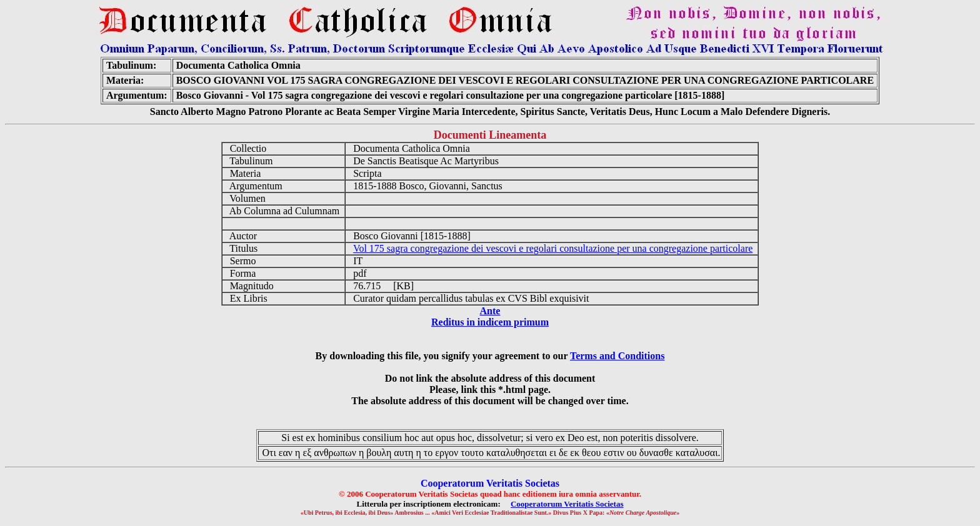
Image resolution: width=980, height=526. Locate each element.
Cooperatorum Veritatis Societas (567, 504)
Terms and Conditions (617, 356)
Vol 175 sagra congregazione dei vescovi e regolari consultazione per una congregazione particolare (553, 248)
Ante (490, 311)
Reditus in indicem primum (490, 322)
